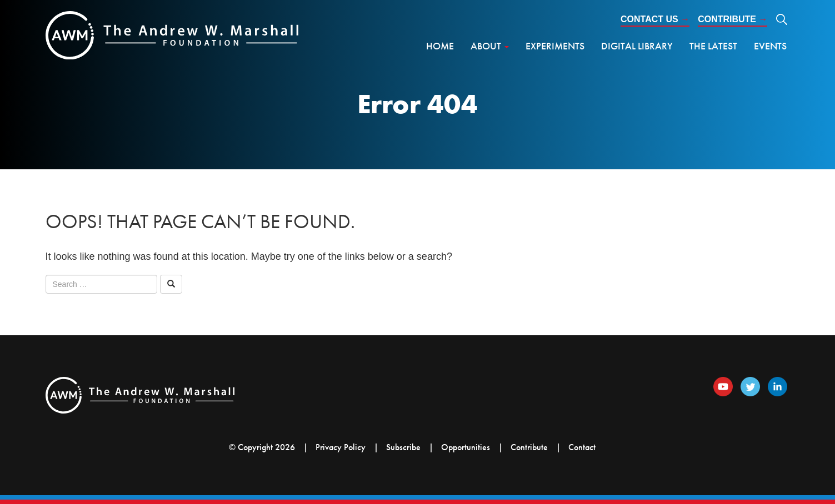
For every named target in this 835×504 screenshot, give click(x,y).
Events (770, 46)
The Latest (713, 46)
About (490, 46)
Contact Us (655, 19)
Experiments (555, 46)
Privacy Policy (341, 447)
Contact (582, 447)
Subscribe (403, 447)
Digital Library (637, 46)
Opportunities (466, 447)
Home (440, 46)
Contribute (732, 19)
